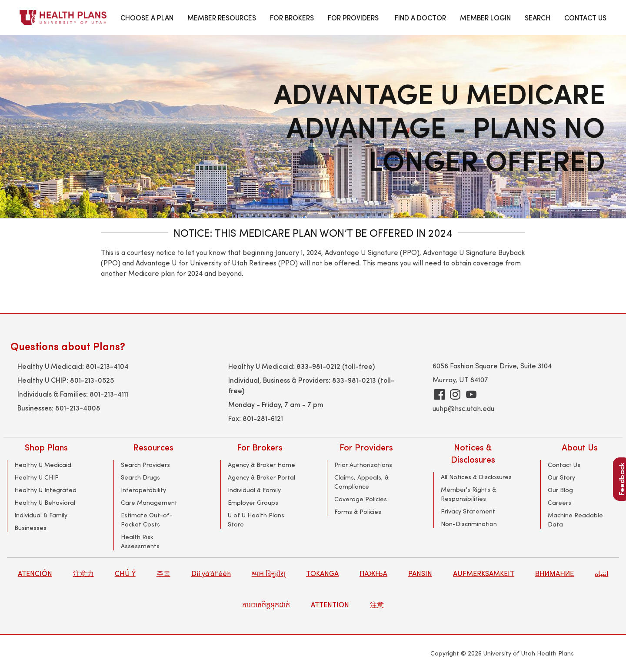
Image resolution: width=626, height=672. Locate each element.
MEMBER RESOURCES (222, 17)
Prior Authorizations (363, 465)
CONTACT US (585, 17)
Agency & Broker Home (261, 465)
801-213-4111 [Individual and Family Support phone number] (109, 394)
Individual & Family (41, 515)
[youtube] (471, 394)
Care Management (149, 502)
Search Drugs (140, 477)
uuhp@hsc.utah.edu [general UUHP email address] (463, 408)
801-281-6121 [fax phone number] (263, 418)
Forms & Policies (358, 511)
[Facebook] (440, 394)
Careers (559, 502)
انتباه (601, 573)
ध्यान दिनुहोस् (268, 573)
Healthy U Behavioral (45, 502)
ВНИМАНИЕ (554, 573)
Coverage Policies (361, 499)
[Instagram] (455, 394)
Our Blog (560, 490)
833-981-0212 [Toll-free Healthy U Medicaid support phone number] (318, 366)
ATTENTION (330, 604)
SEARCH (538, 17)
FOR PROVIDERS (353, 17)
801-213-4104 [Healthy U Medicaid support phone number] (107, 366)
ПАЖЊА (373, 573)
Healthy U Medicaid (43, 465)
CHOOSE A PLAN (147, 17)
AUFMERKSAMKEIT (484, 573)
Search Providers (145, 465)
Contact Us (564, 465)
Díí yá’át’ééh (211, 573)
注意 (377, 604)
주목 (163, 573)
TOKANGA (322, 573)
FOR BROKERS (292, 17)
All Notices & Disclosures (476, 477)
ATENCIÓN (35, 573)
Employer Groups (253, 502)
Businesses (30, 528)
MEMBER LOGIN (485, 17)
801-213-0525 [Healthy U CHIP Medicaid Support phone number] (92, 380)
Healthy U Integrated (45, 490)
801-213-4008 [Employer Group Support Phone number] (78, 407)
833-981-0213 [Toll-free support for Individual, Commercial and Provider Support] (354, 380)
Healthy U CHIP (37, 477)
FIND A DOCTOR (420, 17)
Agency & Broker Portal (261, 477)
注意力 (83, 573)
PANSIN (420, 573)
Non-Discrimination (469, 524)
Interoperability (143, 490)
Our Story (561, 477)
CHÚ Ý (125, 573)
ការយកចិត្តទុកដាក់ (266, 604)
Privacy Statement (468, 511)
